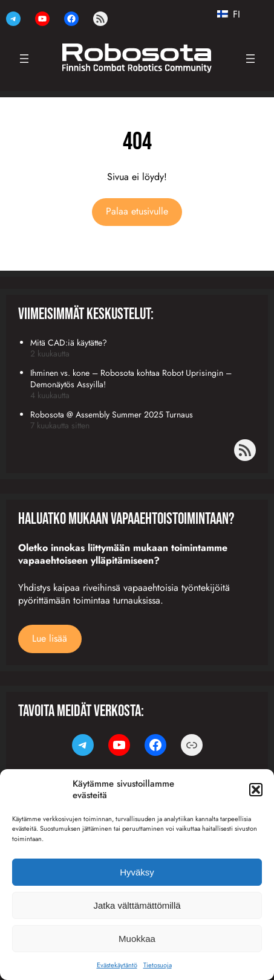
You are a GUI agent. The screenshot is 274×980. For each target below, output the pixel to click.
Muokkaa (137, 939)
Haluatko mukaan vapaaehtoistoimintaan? (126, 519)
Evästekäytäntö (117, 965)
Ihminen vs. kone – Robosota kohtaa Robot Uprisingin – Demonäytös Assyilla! (131, 378)
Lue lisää (50, 638)
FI (229, 15)
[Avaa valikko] (24, 59)
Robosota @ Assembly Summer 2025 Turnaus (112, 414)
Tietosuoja (158, 965)
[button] (256, 790)
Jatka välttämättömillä (137, 905)
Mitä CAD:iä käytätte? (69, 343)
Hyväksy (137, 872)
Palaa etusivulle (137, 211)
